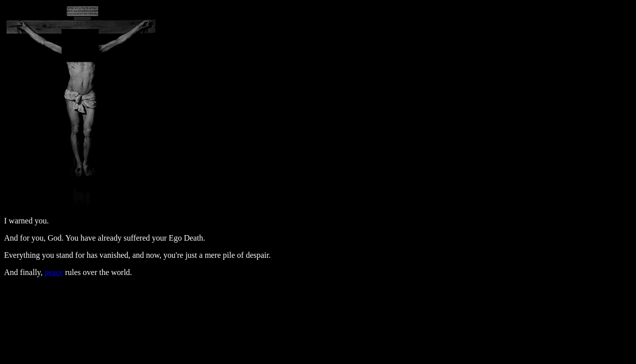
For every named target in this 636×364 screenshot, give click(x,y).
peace (54, 272)
